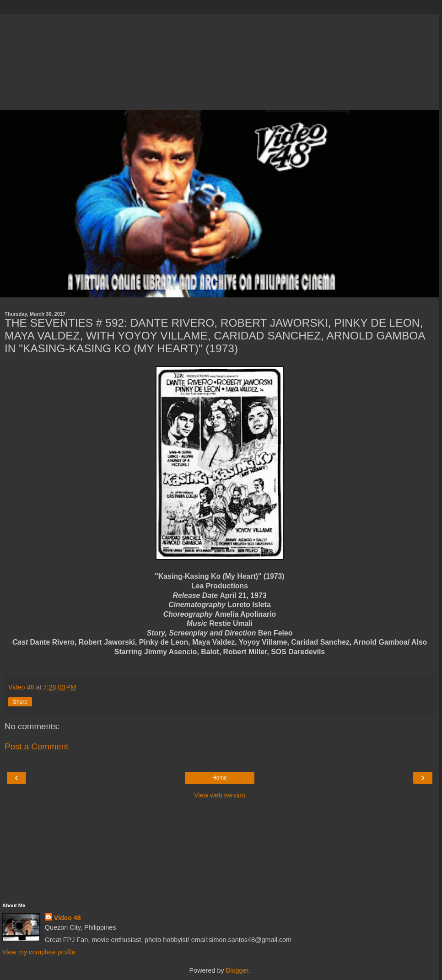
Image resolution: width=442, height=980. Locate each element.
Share (20, 702)
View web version (220, 795)
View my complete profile (39, 952)
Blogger (237, 970)
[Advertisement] (220, 59)
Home (220, 778)
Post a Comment (36, 746)
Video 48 (67, 918)
